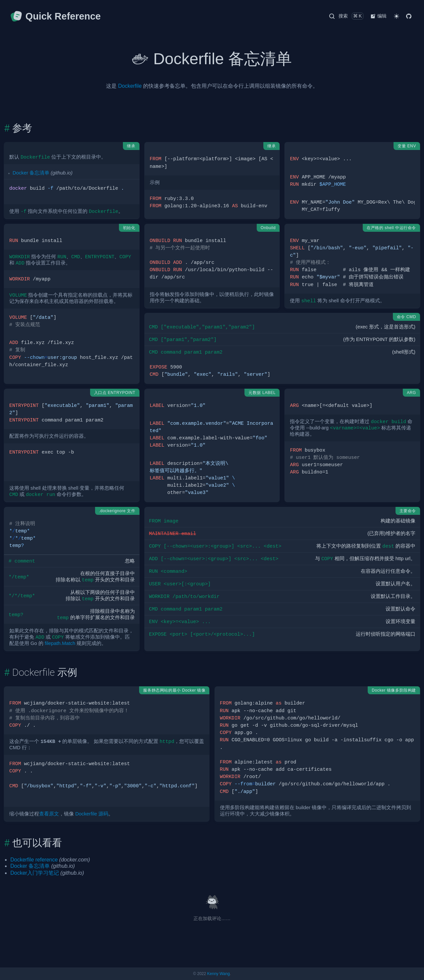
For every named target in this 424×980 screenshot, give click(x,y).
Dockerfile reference (34, 860)
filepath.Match (60, 643)
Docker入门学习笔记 (35, 873)
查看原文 (49, 814)
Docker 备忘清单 (31, 173)
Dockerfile (130, 86)
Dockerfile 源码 (92, 814)
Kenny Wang (218, 974)
